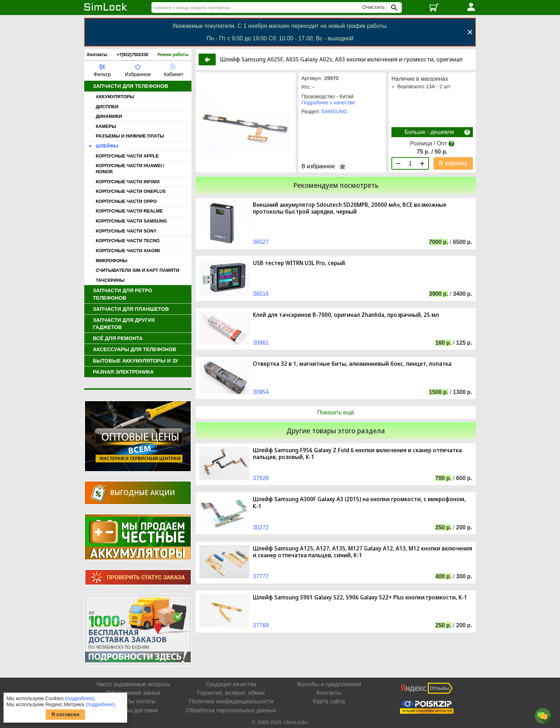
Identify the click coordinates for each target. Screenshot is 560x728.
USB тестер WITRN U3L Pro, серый (299, 263)
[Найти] (258, 8)
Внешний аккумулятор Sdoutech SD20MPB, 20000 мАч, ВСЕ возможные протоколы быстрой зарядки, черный (350, 208)
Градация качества (231, 684)
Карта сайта (329, 701)
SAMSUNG (334, 111)
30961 (261, 343)
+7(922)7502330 (132, 55)
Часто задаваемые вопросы (133, 684)
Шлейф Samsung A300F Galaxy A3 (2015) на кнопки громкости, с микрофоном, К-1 (359, 503)
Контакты (97, 55)
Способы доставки (133, 710)
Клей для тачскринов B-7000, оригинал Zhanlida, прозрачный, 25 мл (346, 315)
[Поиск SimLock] (393, 8)
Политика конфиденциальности (231, 701)
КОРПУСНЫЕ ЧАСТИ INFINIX (128, 182)
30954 (261, 392)
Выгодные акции (142, 492)
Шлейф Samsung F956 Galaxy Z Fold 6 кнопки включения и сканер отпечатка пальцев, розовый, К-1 (357, 454)
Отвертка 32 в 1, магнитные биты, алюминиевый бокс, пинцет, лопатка (352, 364)
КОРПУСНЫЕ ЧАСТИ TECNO (128, 241)
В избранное (318, 166)
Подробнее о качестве (328, 103)
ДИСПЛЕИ (107, 107)
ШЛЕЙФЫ (107, 146)
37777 (261, 576)
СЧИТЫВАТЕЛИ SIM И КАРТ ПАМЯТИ (137, 270)
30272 (261, 527)
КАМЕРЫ (106, 126)
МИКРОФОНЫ (112, 261)
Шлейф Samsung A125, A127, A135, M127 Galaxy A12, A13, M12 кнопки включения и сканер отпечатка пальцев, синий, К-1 (362, 552)
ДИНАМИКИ (109, 116)
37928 (261, 478)
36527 (261, 242)
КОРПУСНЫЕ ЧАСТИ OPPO (126, 201)
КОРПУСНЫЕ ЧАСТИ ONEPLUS (131, 191)
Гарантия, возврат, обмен (231, 693)
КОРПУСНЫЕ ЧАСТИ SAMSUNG (131, 221)
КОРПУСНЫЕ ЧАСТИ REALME (129, 211)
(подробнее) (80, 698)
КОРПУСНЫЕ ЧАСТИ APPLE (127, 156)
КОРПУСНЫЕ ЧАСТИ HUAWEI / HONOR (130, 169)
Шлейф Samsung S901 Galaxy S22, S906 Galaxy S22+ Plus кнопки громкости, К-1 (360, 597)
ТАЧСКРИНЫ (110, 280)
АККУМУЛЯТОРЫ (115, 97)
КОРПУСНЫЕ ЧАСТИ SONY (126, 231)
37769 (261, 625)
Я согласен (66, 714)
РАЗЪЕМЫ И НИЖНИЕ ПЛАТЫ (130, 136)
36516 (261, 294)
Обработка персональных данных (231, 710)
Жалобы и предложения (329, 684)
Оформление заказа (133, 693)
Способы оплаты (133, 701)
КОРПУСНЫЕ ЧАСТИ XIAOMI (128, 251)
